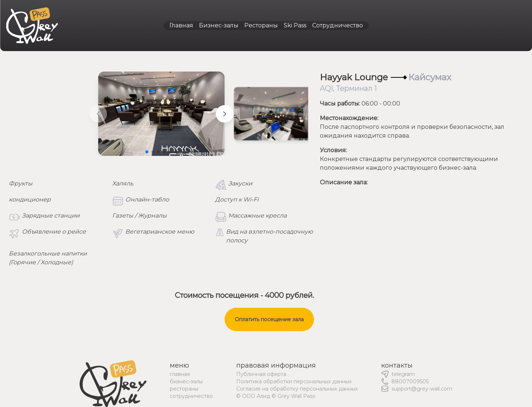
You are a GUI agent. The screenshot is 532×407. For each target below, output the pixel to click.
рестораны (184, 389)
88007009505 (410, 381)
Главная (181, 25)
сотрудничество (191, 396)
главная (180, 374)
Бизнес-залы (219, 25)
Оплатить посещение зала (269, 319)
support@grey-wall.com (422, 389)
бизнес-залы (186, 381)
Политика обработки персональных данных (294, 381)
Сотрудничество (338, 25)
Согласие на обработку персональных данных (297, 389)
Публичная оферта (261, 374)
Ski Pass (295, 25)
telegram (403, 374)
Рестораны (261, 25)
